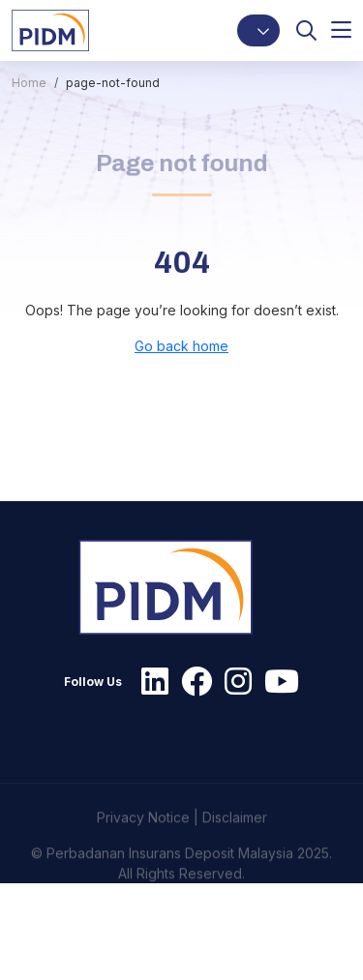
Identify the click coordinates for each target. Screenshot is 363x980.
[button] (258, 30)
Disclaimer (235, 840)
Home (29, 83)
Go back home (181, 346)
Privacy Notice (143, 840)
